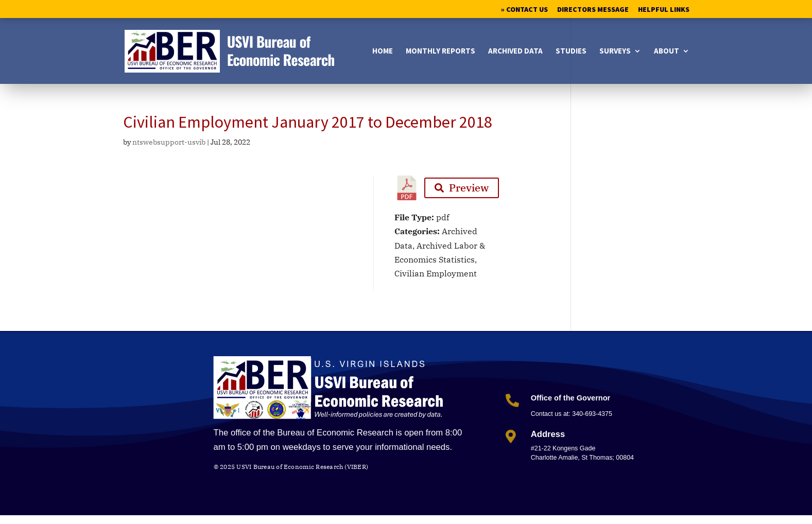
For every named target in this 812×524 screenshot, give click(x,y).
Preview (462, 188)
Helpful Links (664, 10)
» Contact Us (524, 10)
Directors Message (593, 10)
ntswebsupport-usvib (169, 142)
